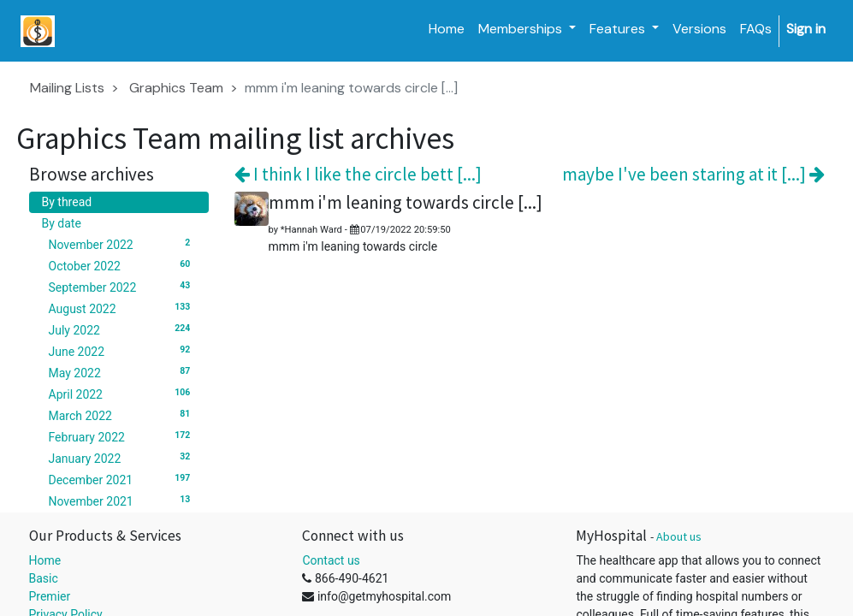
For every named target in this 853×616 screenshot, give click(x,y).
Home (45, 560)
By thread (67, 202)
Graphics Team (176, 88)
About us (679, 536)
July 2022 (122, 329)
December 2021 (122, 479)
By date (62, 223)
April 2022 (122, 394)
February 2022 (122, 436)
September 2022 (122, 287)
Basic (44, 578)
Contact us (331, 560)
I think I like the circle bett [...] (358, 174)
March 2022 (122, 415)
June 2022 (122, 351)
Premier (50, 596)
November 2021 (122, 500)
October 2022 (122, 265)
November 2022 (122, 244)
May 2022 (122, 372)
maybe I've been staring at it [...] (693, 174)
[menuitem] (447, 29)
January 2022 (122, 458)
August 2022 (122, 308)
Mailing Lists (67, 88)
